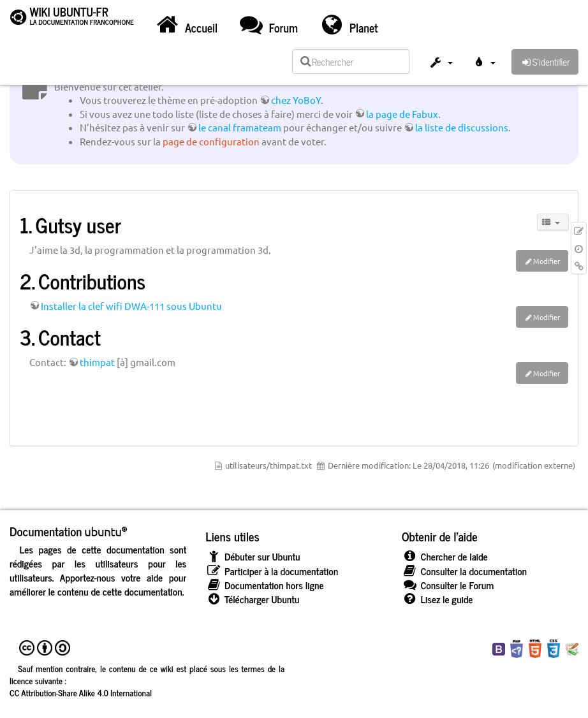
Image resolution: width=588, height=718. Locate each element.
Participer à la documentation (272, 571)
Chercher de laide (445, 556)
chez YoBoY (296, 100)
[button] (441, 64)
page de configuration (211, 141)
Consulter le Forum (448, 585)
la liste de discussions (462, 127)
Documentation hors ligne (264, 585)
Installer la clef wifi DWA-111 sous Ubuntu (131, 306)
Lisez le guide (437, 599)
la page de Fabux (402, 114)
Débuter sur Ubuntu (253, 556)
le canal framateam (240, 127)
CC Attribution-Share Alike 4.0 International (81, 692)
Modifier (547, 261)
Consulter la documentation (464, 571)
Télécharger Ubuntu (252, 599)
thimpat (97, 362)
